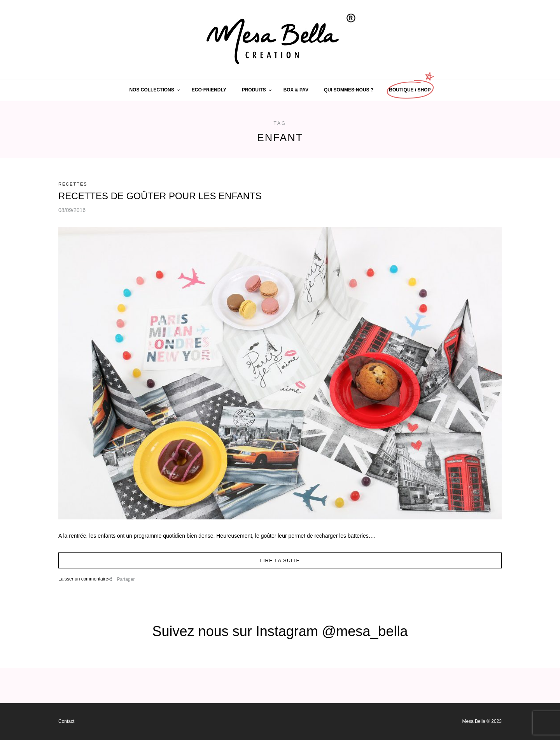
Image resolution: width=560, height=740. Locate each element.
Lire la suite (280, 560)
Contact (66, 721)
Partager (121, 579)
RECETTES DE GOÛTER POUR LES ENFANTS (160, 196)
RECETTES (73, 184)
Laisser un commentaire (83, 579)
